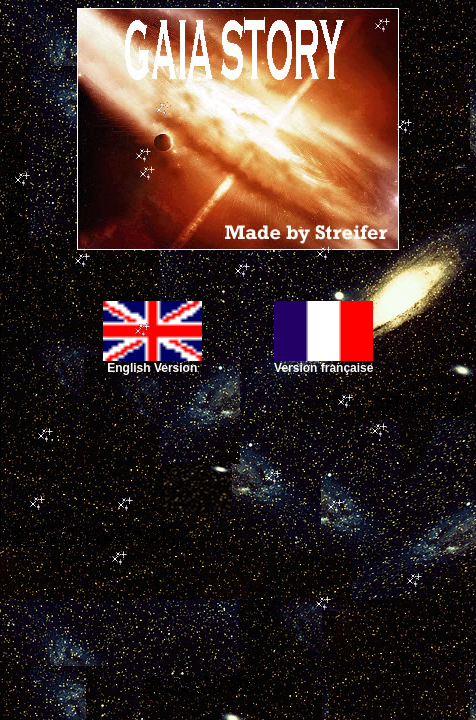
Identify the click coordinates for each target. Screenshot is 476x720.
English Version (152, 362)
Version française (323, 362)
